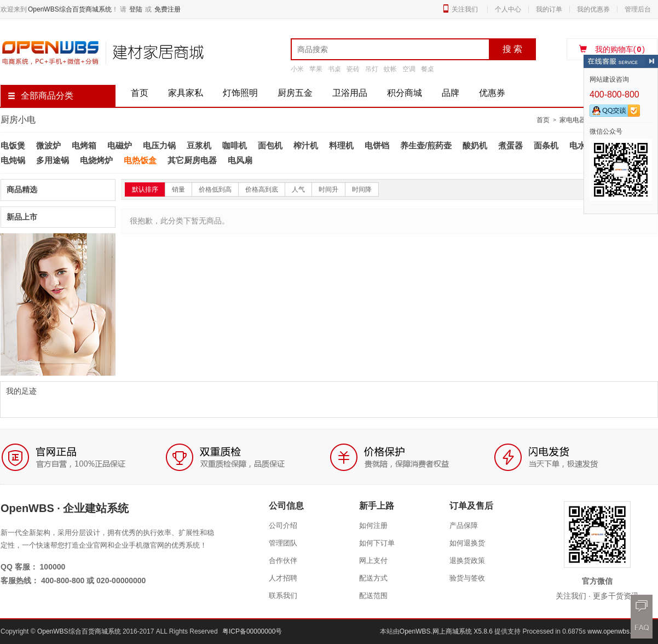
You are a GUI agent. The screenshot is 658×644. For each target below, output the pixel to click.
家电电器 (573, 120)
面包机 (270, 145)
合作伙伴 (283, 560)
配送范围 (373, 596)
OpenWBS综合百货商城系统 (70, 9)
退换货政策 (467, 560)
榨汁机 (306, 145)
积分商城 (405, 93)
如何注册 (373, 525)
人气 (298, 189)
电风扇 (240, 160)
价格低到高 (215, 189)
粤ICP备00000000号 (252, 631)
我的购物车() (612, 49)
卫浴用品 (350, 93)
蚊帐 (390, 69)
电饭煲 (13, 145)
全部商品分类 (41, 96)
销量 (178, 189)
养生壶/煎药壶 (426, 145)
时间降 (362, 189)
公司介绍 (283, 525)
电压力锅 (159, 145)
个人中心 (508, 9)
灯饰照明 (240, 93)
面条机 (546, 145)
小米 (297, 69)
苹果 (316, 69)
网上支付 (373, 560)
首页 (140, 93)
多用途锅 (53, 160)
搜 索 (512, 49)
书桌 (334, 69)
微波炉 (48, 145)
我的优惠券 (593, 9)
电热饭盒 (140, 160)
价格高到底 (262, 189)
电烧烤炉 (96, 160)
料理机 (341, 145)
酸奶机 (475, 145)
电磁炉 (120, 145)
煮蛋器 (510, 145)
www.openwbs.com (616, 631)
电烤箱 (84, 145)
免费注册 (168, 9)
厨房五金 (295, 93)
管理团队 (283, 543)
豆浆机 (199, 145)
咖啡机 (235, 145)
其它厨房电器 (192, 160)
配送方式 (373, 578)
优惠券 (492, 93)
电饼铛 (377, 145)
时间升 (328, 189)
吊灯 (372, 69)
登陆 (136, 9)
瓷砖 (353, 69)
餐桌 (428, 69)
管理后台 (638, 9)
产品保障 (464, 525)
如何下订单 (377, 543)
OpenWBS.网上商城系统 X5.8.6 (447, 631)
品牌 (451, 93)
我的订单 (549, 9)
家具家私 (186, 93)
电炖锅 (13, 160)
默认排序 (145, 189)
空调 (409, 69)
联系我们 (283, 596)
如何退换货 (467, 543)
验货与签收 (467, 578)
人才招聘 (283, 578)
